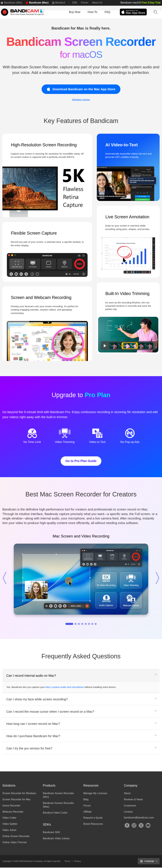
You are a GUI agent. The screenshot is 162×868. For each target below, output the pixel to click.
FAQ (107, 12)
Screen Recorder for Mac (17, 800)
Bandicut (60, 3)
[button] (7, 578)
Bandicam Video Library (56, 839)
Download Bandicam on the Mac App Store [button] (81, 89)
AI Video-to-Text (122, 145)
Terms (67, 862)
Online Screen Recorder (16, 837)
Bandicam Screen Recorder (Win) (58, 796)
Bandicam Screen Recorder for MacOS (23, 12)
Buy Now (75, 12)
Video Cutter (9, 818)
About (127, 794)
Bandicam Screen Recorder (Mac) (58, 805)
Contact (128, 812)
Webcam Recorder (13, 812)
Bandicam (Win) (13, 3)
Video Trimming (65, 442)
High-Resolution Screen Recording (44, 145)
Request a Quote (93, 818)
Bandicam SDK (51, 833)
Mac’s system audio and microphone (65, 688)
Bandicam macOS (140, 3)
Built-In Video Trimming (127, 294)
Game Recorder (11, 806)
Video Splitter (10, 824)
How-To (92, 12)
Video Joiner (9, 831)
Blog (86, 800)
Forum (85, 3)
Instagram (134, 826)
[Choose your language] (149, 862)
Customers (130, 806)
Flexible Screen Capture (34, 233)
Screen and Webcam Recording (41, 298)
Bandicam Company (33, 862)
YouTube (148, 826)
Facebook (127, 826)
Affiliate (87, 812)
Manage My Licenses (95, 794)
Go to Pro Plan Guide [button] (81, 461)
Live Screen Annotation (127, 217)
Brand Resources (93, 824)
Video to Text (97, 442)
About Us (97, 3)
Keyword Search (155, 12)
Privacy (77, 862)
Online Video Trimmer (15, 843)
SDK (75, 3)
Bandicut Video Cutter (55, 813)
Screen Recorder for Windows (19, 794)
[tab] (81, 676)
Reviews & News (133, 800)
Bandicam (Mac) (39, 3)
